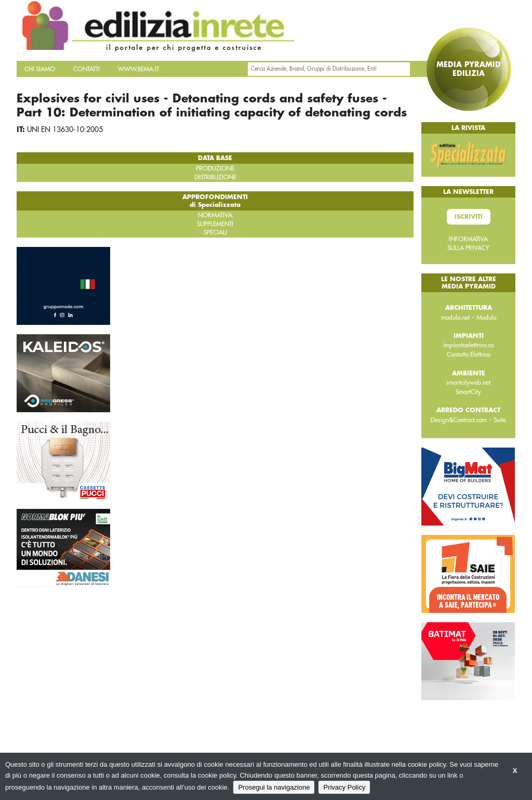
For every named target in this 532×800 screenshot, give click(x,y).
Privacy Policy (344, 787)
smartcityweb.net (468, 383)
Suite (500, 420)
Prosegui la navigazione (274, 787)
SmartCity (468, 392)
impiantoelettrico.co (468, 345)
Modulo (486, 318)
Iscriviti (469, 217)
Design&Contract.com (459, 420)
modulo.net (455, 318)
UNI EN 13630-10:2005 (65, 129)
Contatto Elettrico (469, 355)
